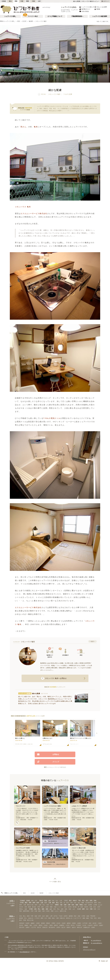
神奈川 (75, 901)
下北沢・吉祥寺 (63, 916)
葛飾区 (26, 925)
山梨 (42, 903)
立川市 (84, 925)
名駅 (61, 903)
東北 (10, 1)
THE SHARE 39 (50, 841)
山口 (51, 909)
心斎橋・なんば (98, 905)
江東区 (100, 923)
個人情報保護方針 (25, 952)
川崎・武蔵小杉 (60, 918)
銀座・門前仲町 (91, 916)
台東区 (79, 923)
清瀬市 (101, 925)
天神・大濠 (34, 911)
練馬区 (69, 923)
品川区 (95, 923)
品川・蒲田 (45, 916)
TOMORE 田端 (49, 862)
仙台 (57, 901)
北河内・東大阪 (72, 907)
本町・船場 (28, 907)
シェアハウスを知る (69, 7)
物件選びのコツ (85, 9)
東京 (19, 21)
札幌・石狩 (34, 901)
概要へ (93, 642)
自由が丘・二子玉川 (34, 918)
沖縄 (91, 909)
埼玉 (83, 901)
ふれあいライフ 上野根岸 (79, 806)
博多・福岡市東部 (24, 911)
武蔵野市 (62, 925)
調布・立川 (44, 918)
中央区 (46, 925)
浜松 (99, 903)
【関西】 (57, 905)
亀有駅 (31, 21)
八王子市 (33, 927)
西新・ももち (55, 911)
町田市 (96, 925)
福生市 (74, 927)
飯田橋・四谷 (73, 916)
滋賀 (77, 905)
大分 (87, 909)
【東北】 (41, 901)
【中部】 (22, 903)
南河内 (86, 907)
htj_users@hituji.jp (96, 940)
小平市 (68, 925)
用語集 (97, 9)
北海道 (4, 1)
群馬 (91, 901)
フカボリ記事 (68, 94)
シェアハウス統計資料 (100, 16)
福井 (53, 903)
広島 (35, 909)
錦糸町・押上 (23, 918)
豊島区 (48, 923)
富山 (57, 903)
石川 (46, 903)
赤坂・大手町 (81, 916)
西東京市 (45, 927)
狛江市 (63, 927)
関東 (16, 1)
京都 (65, 905)
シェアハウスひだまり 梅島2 (52, 806)
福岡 (83, 909)
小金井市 (90, 925)
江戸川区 (85, 923)
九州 (39, 1)
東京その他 (30, 920)
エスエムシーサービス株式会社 (34, 213)
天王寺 (21, 907)
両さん (23, 127)
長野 (30, 903)
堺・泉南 (80, 907)
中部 (22, 1)
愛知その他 (30, 905)
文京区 (35, 925)
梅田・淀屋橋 (88, 905)
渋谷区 (64, 923)
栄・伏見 (66, 903)
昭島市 (69, 927)
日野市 (58, 927)
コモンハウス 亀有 (41, 21)
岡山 (39, 909)
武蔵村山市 (87, 927)
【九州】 (79, 909)
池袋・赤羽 (38, 916)
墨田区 (41, 925)
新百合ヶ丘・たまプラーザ (74, 918)
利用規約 (85, 947)
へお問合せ (54, 678)
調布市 (56, 925)
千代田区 (78, 925)
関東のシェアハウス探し (7, 21)
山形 (49, 901)
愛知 (26, 903)
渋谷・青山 (22, 916)
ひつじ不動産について (55, 16)
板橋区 (33, 923)
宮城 (45, 901)
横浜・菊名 (52, 918)
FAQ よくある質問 (101, 7)
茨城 (95, 901)
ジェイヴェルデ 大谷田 (23, 848)
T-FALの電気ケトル (52, 418)
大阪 (61, 905)
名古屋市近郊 (89, 903)
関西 (28, 1)
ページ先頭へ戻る (55, 882)
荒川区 (21, 925)
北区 (90, 923)
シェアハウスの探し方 (86, 7)
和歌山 (81, 905)
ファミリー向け (33, 16)
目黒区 (74, 923)
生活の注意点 (84, 11)
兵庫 (69, 905)
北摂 (65, 907)
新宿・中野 (30, 916)
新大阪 (34, 907)
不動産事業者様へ (77, 16)
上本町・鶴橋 (49, 907)
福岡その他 (63, 911)
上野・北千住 (54, 916)
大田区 (38, 923)
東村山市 (80, 927)
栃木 (87, 901)
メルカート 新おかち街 (79, 848)
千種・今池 (73, 903)
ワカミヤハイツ (21, 806)
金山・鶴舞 (81, 903)
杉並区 (28, 923)
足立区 (24, 21)
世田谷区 (22, 923)
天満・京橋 (40, 907)
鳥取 (47, 909)
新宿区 (43, 923)
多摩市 (28, 927)
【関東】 (66, 901)
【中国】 (31, 909)
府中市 (73, 925)
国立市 (39, 927)
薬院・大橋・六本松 (44, 911)
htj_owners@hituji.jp (97, 943)
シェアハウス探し (10, 16)
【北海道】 (22, 901)
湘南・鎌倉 (86, 918)
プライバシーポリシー (89, 950)
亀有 (36, 127)
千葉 (79, 901)
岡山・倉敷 (60, 909)
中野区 (53, 923)
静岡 (34, 903)
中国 (33, 1)
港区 (31, 925)
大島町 (93, 927)
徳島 (43, 909)
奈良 (73, 905)
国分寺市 (22, 927)
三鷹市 (51, 925)
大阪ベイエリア (58, 907)
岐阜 (38, 903)
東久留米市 (52, 927)
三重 (50, 903)
